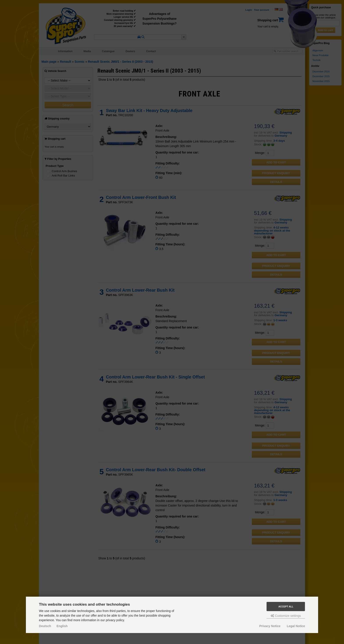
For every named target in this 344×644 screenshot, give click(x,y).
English (62, 626)
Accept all (286, 607)
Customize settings (286, 616)
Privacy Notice (270, 626)
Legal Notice (296, 626)
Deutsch (45, 626)
